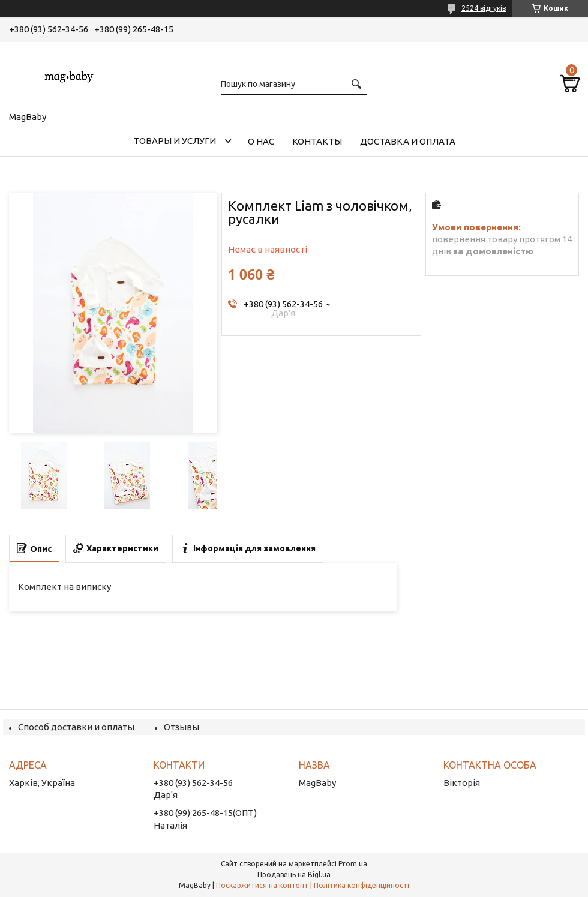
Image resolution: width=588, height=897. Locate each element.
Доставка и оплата (408, 141)
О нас (261, 141)
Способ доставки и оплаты (76, 727)
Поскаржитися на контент (262, 885)
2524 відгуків (484, 8)
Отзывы (181, 727)
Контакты (317, 141)
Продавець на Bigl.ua (294, 874)
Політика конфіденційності (361, 885)
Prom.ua (353, 864)
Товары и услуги (175, 141)
